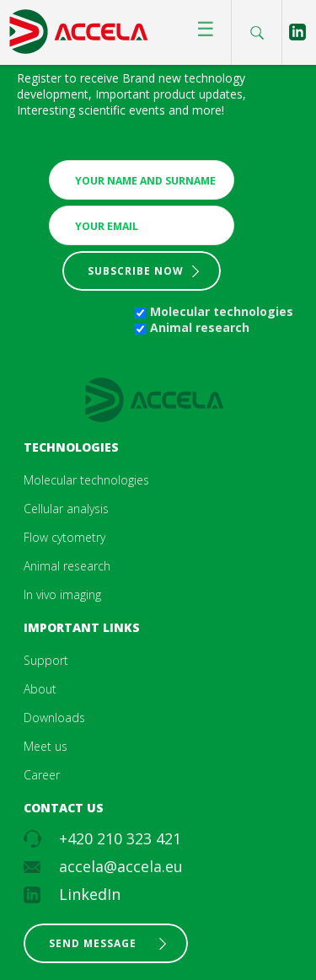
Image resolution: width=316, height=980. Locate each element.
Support (46, 660)
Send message (93, 943)
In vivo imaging (62, 594)
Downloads (54, 718)
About (40, 689)
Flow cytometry (64, 537)
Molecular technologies (222, 311)
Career (42, 775)
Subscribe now (136, 271)
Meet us (46, 746)
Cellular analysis (66, 509)
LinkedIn (90, 894)
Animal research (200, 327)
